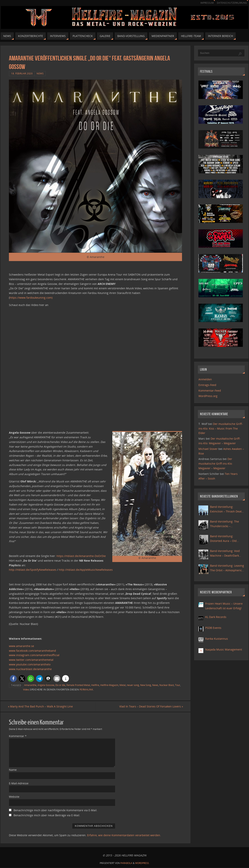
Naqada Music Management (224, 649)
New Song (146, 685)
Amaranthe (30, 685)
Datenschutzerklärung (231, 3)
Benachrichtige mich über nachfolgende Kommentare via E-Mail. (55, 810)
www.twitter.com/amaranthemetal (31, 660)
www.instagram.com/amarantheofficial (34, 655)
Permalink (86, 689)
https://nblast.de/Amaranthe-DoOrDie (81, 556)
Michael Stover (208, 449)
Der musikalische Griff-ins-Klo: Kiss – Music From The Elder (221, 428)
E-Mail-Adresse (19, 783)
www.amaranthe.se (21, 646)
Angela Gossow (46, 685)
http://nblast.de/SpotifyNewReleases (33, 570)
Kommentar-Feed (210, 391)
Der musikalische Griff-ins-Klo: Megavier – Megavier (216, 464)
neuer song (133, 685)
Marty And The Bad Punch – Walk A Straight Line (41, 706)
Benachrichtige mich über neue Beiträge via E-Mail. (47, 815)
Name (13, 770)
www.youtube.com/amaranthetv (30, 664)
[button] (13, 679)
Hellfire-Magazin (109, 685)
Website (14, 797)
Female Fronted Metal (78, 685)
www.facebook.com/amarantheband (32, 651)
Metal (123, 685)
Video (26, 689)
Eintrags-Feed (207, 385)
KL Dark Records (216, 617)
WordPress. (142, 863)
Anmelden (205, 379)
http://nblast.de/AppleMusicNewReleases (86, 570)
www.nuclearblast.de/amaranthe (30, 669)
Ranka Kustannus (217, 639)
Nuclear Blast (167, 685)
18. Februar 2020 (22, 73)
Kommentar (18, 736)
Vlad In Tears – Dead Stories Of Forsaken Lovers (150, 706)
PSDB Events (213, 628)
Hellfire (95, 685)
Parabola (126, 863)
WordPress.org (208, 396)
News (40, 73)
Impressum (205, 3)
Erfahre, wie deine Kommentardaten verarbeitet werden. (124, 835)
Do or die (60, 685)
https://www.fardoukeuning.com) (31, 298)
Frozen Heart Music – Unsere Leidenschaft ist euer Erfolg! (224, 606)
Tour (178, 685)
